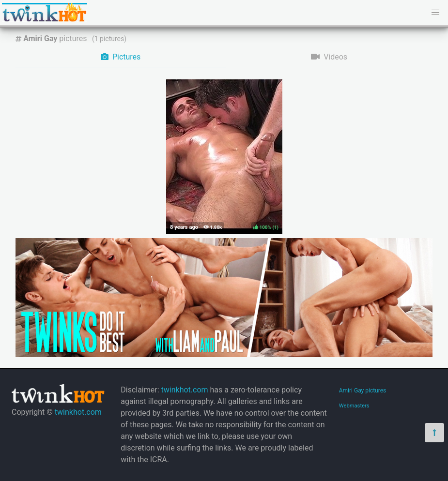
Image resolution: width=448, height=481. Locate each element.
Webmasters (354, 406)
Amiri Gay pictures (363, 391)
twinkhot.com (78, 412)
